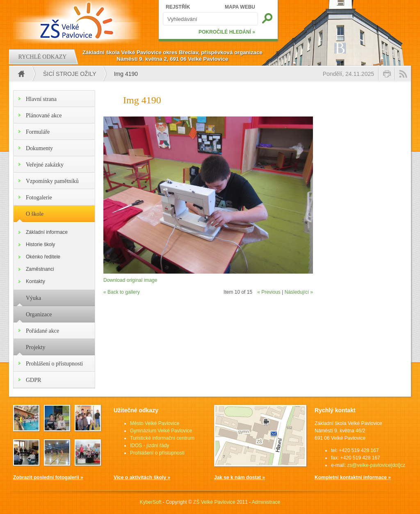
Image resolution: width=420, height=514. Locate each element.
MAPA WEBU (240, 7)
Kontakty (35, 281)
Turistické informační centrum (162, 438)
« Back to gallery (122, 292)
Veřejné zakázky (45, 165)
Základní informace (47, 232)
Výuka (33, 298)
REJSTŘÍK (178, 7)
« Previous (269, 292)
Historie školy (40, 244)
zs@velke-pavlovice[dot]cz (376, 465)
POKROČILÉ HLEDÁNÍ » (227, 32)
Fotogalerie (39, 198)
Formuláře (38, 132)
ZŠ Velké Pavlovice (214, 502)
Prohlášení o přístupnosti (54, 364)
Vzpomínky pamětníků (52, 181)
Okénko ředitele (43, 257)
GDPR (33, 380)
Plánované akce (44, 115)
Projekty (35, 347)
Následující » (299, 292)
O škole (35, 214)
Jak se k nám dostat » (240, 477)
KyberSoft (151, 502)
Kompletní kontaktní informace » (353, 477)
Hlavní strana (41, 99)
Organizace (39, 314)
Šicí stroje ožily (70, 74)
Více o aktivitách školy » (142, 477)
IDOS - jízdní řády (150, 445)
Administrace (266, 502)
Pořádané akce (42, 331)
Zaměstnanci (40, 269)
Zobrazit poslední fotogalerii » (48, 477)
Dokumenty (39, 148)
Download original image (130, 280)
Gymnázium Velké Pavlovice (161, 431)
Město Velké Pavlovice (155, 423)
